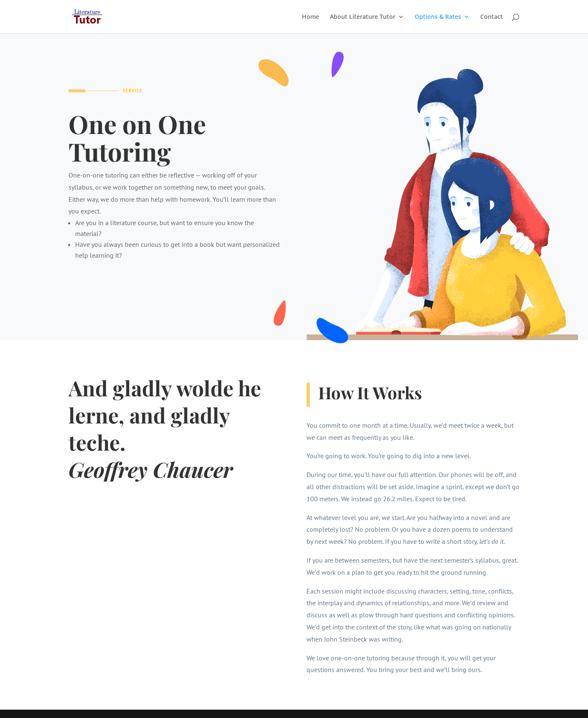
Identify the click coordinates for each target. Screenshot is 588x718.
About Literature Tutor (363, 17)
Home (310, 17)
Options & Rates (438, 17)
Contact (492, 17)
